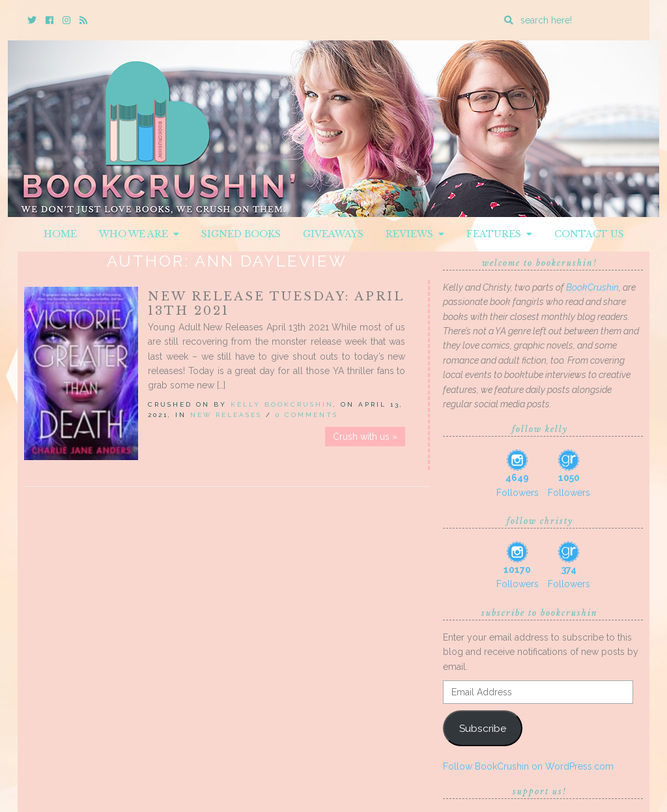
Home (60, 234)
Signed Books (241, 234)
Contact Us (589, 234)
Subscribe (483, 728)
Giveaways (333, 234)
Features (499, 234)
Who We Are (139, 234)
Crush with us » (365, 437)
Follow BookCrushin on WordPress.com (528, 766)
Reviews (415, 234)
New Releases (226, 415)
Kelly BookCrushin (282, 404)
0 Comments (307, 415)
